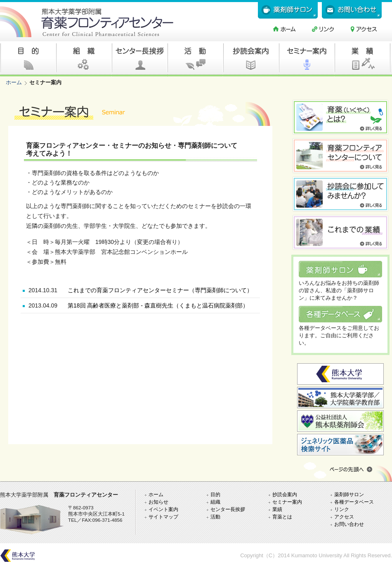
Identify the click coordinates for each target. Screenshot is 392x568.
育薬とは (282, 517)
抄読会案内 (285, 494)
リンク (342, 509)
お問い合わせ (349, 524)
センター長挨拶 (228, 509)
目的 (215, 494)
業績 (277, 509)
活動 (215, 517)
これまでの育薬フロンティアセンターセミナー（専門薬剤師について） (160, 290)
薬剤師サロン (349, 494)
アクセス (344, 517)
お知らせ (158, 502)
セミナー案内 (287, 502)
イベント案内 (163, 509)
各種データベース (354, 502)
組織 (215, 502)
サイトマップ (163, 517)
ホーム (14, 82)
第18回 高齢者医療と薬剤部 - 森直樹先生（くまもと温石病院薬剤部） (158, 305)
